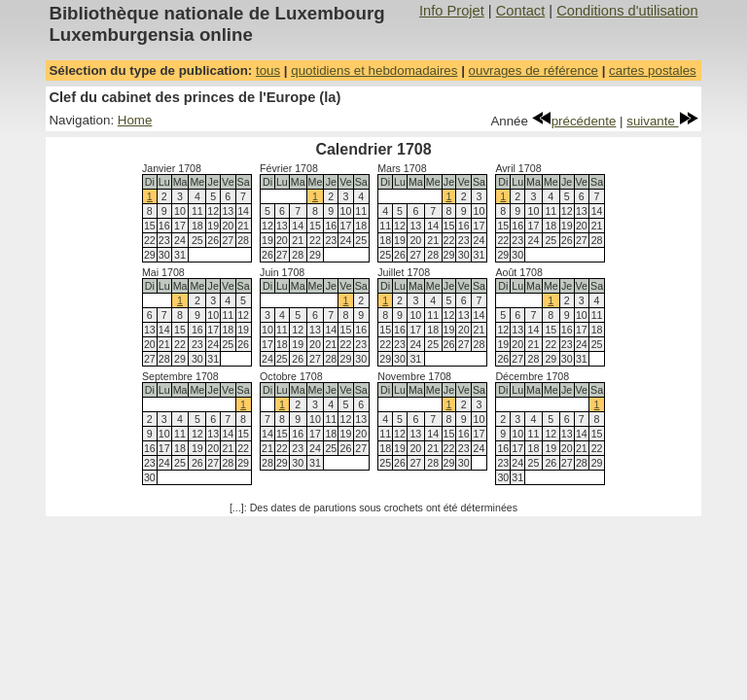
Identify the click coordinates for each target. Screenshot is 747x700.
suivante (662, 121)
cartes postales (653, 70)
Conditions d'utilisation (627, 11)
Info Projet (452, 11)
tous (268, 70)
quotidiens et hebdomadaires (374, 70)
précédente (574, 121)
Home (135, 120)
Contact (521, 11)
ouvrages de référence (534, 70)
